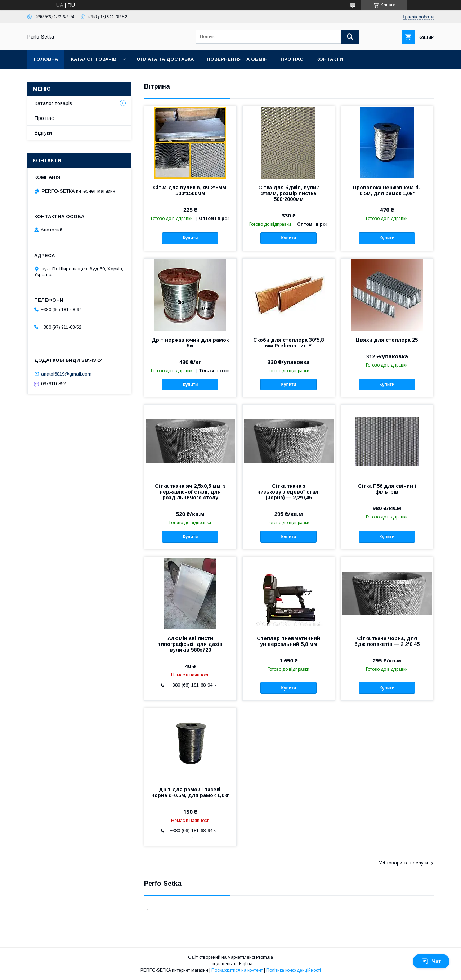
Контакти (330, 59)
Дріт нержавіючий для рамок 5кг (190, 343)
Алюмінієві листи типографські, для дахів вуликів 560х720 (190, 644)
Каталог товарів (94, 59)
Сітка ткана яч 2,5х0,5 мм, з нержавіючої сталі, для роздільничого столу (190, 492)
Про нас (292, 59)
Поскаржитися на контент (237, 970)
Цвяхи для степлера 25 (387, 340)
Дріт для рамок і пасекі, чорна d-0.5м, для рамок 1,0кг (190, 792)
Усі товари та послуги (403, 863)
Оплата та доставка (165, 59)
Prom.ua (265, 957)
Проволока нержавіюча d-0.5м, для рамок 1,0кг (387, 190)
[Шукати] (350, 37)
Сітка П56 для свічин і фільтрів (387, 489)
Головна (46, 59)
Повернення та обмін (237, 59)
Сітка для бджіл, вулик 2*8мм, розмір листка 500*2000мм (288, 193)
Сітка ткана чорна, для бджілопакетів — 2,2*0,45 (387, 641)
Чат (431, 961)
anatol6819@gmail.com (66, 374)
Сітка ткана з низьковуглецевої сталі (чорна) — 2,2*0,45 (288, 492)
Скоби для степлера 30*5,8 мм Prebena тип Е (288, 343)
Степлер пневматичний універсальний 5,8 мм (288, 641)
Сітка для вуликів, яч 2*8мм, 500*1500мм (190, 190)
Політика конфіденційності (294, 970)
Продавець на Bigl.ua (230, 964)
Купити (190, 238)
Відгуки (43, 133)
